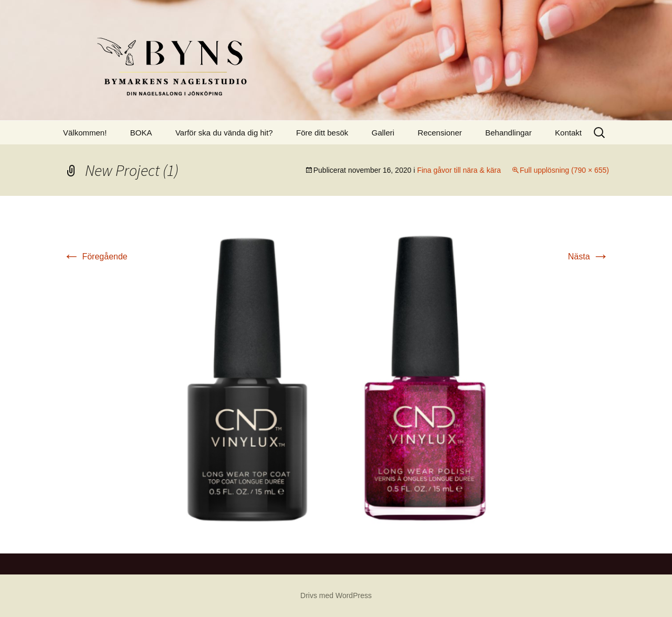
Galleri (383, 133)
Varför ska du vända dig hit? (224, 133)
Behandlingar (508, 133)
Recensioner (440, 133)
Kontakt (568, 133)
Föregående (95, 257)
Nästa (589, 257)
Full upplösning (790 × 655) (564, 170)
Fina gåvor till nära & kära (459, 170)
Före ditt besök (322, 133)
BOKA (141, 133)
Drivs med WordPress (336, 595)
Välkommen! (85, 133)
